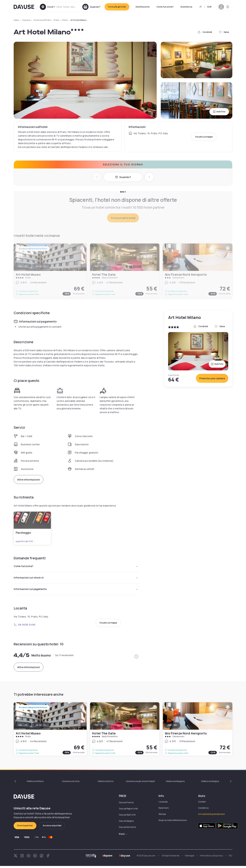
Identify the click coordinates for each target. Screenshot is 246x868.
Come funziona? (165, 7)
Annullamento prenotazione (211, 816)
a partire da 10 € (26, 541)
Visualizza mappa (204, 137)
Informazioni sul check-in (76, 579)
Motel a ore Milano (35, 783)
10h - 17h (23, 727)
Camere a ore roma (71, 783)
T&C (230, 858)
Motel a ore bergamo (175, 783)
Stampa (162, 816)
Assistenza (186, 7)
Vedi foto (219, 112)
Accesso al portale (52, 828)
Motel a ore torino (106, 783)
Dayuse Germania (127, 829)
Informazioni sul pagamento (76, 591)
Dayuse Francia (126, 804)
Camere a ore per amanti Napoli (140, 783)
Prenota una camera (212, 378)
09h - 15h (172, 727)
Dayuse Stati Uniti (127, 817)
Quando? (123, 177)
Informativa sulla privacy (211, 858)
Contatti (202, 804)
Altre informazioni (29, 480)
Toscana (26, 20)
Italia (16, 20)
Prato (56, 20)
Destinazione (143, 7)
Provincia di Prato (42, 20)
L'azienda (163, 804)
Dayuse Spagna (126, 823)
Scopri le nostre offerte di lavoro (173, 822)
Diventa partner (25, 828)
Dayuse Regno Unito (128, 811)
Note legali (190, 858)
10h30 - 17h (41, 727)
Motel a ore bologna (210, 783)
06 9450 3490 (25, 627)
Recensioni (164, 810)
